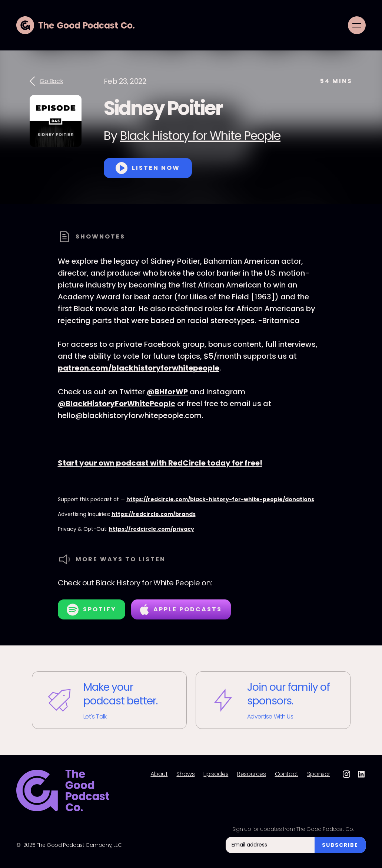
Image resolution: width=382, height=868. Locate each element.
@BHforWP (167, 392)
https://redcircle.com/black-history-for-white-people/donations (220, 499)
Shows (185, 774)
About (159, 774)
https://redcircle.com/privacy (152, 529)
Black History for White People (200, 136)
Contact (287, 774)
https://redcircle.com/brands (154, 514)
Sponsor (319, 774)
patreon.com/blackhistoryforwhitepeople (139, 368)
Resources (251, 774)
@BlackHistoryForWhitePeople (117, 404)
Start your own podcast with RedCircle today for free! (160, 463)
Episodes (216, 774)
